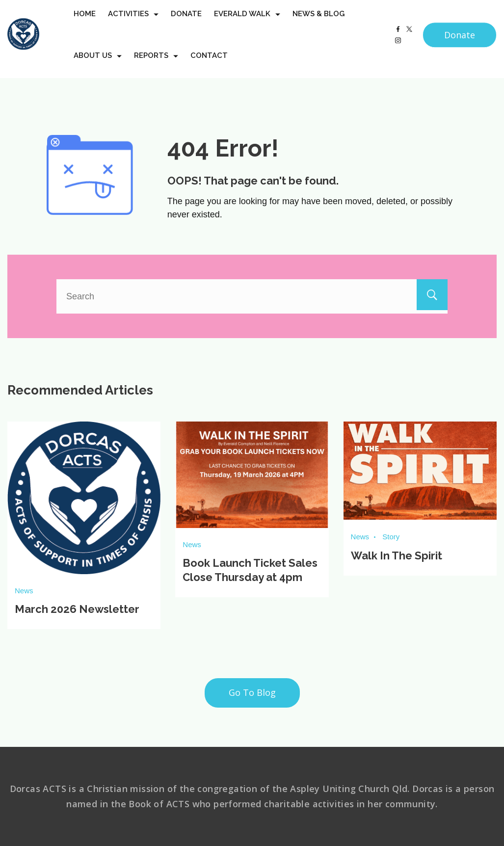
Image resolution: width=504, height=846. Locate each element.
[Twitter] (409, 38)
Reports (156, 64)
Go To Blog (252, 692)
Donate (186, 23)
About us (98, 64)
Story (391, 536)
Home (85, 23)
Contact (209, 64)
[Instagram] (398, 49)
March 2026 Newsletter (77, 609)
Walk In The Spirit (397, 555)
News (24, 591)
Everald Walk (247, 23)
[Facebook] (398, 38)
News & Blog (318, 23)
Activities (133, 23)
